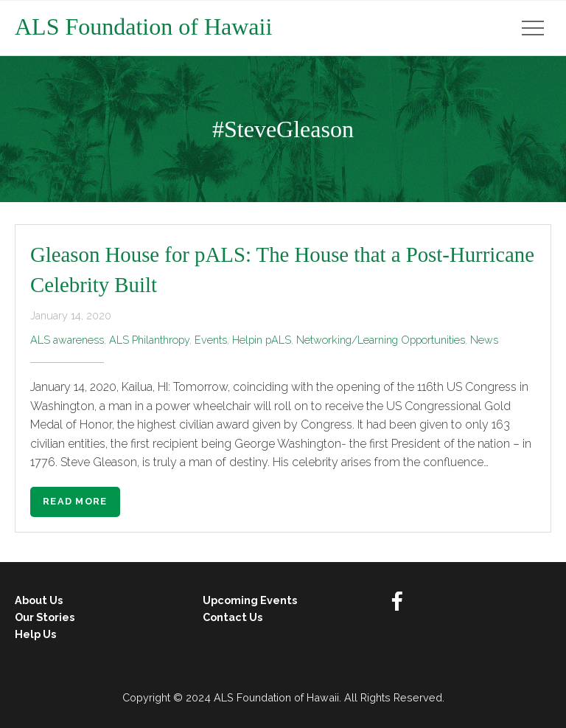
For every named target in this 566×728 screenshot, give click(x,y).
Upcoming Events (250, 600)
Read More (75, 501)
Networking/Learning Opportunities (381, 340)
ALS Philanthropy (149, 340)
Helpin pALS (262, 340)
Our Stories (45, 617)
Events (211, 340)
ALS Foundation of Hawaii (143, 27)
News (484, 340)
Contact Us (233, 617)
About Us (39, 600)
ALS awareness (67, 340)
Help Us (35, 634)
